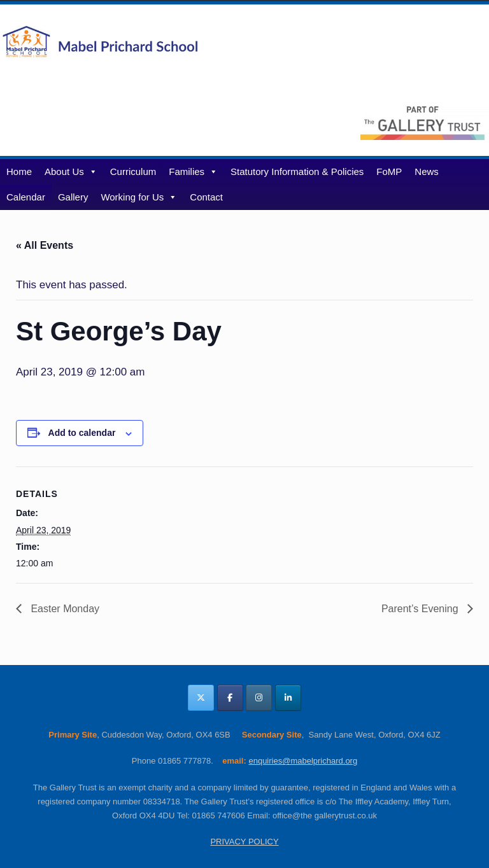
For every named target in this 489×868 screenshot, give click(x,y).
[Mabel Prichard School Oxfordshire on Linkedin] (288, 698)
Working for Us (139, 197)
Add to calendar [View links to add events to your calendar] (82, 433)
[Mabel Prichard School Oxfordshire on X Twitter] (201, 698)
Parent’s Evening (421, 609)
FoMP (389, 171)
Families (193, 171)
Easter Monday (64, 609)
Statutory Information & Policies (297, 171)
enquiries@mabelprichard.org (303, 761)
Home (19, 171)
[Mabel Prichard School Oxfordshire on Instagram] (259, 698)
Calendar (26, 197)
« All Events (45, 245)
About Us (71, 171)
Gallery (73, 197)
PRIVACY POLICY (244, 842)
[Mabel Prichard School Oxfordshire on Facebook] (230, 698)
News (427, 171)
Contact (206, 197)
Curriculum (133, 171)
